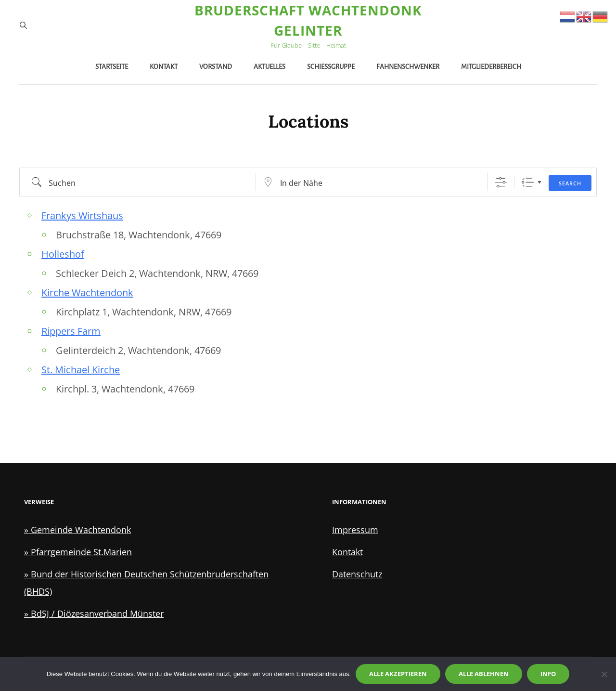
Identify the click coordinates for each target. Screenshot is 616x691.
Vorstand (216, 67)
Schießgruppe (331, 67)
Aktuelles (269, 67)
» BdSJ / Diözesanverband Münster (94, 613)
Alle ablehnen (484, 674)
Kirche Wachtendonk (87, 293)
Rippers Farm (71, 331)
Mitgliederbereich (491, 67)
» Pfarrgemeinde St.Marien (78, 552)
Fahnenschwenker (408, 67)
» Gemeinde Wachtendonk (77, 530)
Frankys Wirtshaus (82, 215)
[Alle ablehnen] (604, 674)
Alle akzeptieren (398, 674)
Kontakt (164, 67)
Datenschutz (357, 574)
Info (548, 674)
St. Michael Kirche (81, 370)
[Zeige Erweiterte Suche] (501, 182)
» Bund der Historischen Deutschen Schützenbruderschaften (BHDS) (146, 583)
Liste (528, 182)
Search (570, 183)
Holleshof (63, 254)
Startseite (112, 67)
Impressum (355, 530)
